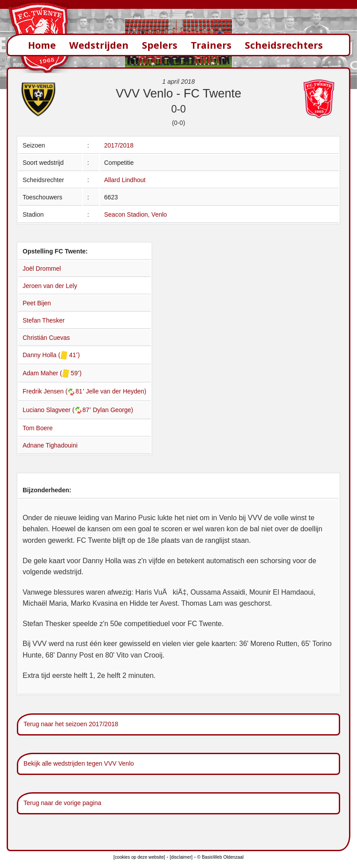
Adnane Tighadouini (50, 445)
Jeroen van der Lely (50, 286)
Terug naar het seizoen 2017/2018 (71, 724)
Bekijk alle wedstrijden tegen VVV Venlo (79, 763)
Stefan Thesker (44, 320)
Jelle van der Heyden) (116, 391)
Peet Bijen (37, 303)
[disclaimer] (181, 857)
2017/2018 (119, 145)
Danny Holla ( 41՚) (51, 355)
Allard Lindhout (125, 180)
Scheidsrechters (284, 45)
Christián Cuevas (46, 338)
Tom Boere (38, 428)
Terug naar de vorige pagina (62, 803)
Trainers (211, 45)
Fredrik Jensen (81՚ (54, 391)
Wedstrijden (99, 45)
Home (42, 45)
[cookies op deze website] (139, 857)
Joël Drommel (42, 269)
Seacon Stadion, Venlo (136, 214)
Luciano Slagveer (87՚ (58, 410)
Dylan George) (113, 410)
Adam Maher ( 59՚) (52, 373)
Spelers (160, 45)
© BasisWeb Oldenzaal (220, 857)
